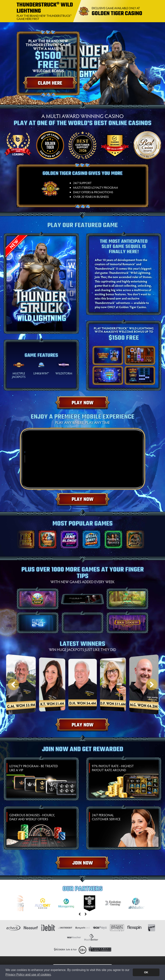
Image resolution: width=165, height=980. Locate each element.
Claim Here (50, 83)
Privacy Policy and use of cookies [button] (28, 975)
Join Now (83, 863)
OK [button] (146, 972)
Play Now (82, 403)
